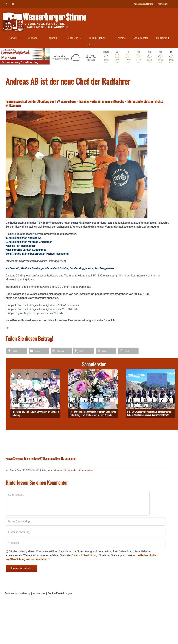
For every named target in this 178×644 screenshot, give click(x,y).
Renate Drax (15, 470)
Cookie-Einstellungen (60, 593)
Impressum (39, 593)
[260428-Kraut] (93, 371)
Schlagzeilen (71, 470)
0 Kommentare (86, 470)
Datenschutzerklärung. (85, 555)
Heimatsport (58, 470)
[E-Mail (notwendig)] (86, 532)
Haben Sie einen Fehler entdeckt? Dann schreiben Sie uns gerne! (41, 458)
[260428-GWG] (151, 371)
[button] (89, 45)
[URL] (86, 543)
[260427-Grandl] (35, 371)
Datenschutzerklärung (18, 593)
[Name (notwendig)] (86, 521)
